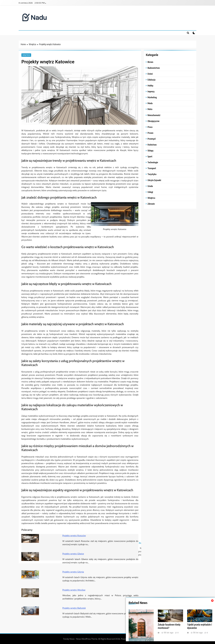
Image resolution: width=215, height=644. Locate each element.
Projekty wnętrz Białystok (74, 608)
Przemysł (152, 139)
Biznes (150, 62)
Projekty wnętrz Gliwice (73, 554)
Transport (152, 168)
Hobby (150, 86)
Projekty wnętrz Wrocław (74, 590)
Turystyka (152, 174)
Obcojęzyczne (153, 121)
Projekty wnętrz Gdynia (73, 572)
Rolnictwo (152, 145)
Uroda (150, 186)
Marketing (152, 97)
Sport (150, 156)
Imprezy (151, 91)
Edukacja (152, 80)
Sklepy (150, 151)
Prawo (150, 133)
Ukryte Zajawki (154, 180)
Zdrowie (151, 204)
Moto (150, 109)
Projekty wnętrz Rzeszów (74, 536)
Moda (150, 103)
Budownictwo (154, 68)
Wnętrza (26, 55)
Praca (150, 127)
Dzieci (150, 74)
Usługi (150, 192)
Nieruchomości (154, 115)
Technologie (153, 162)
